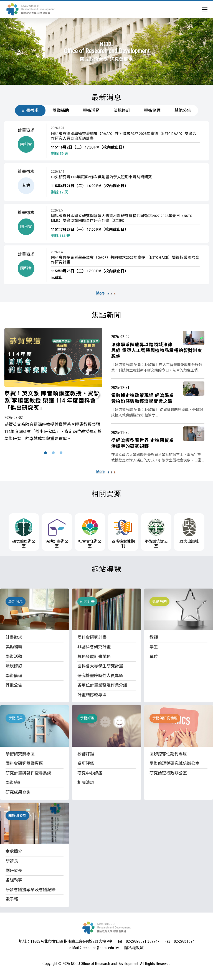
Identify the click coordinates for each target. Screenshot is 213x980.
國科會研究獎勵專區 (24, 763)
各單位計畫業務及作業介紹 (102, 685)
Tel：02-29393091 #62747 (138, 941)
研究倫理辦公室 (24, 533)
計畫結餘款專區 (92, 695)
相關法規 (86, 783)
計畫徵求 (30, 110)
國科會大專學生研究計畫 (100, 666)
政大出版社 (189, 531)
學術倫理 (152, 110)
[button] (45, 453)
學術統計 (14, 783)
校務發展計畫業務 (94, 657)
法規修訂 (122, 110)
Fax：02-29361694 (180, 941)
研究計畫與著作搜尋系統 (28, 773)
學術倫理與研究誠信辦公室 (174, 763)
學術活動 (91, 110)
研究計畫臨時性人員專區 (100, 676)
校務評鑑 (86, 754)
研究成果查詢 (18, 792)
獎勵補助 (61, 110)
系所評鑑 (86, 763)
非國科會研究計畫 (94, 647)
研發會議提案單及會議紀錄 (31, 890)
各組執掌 (14, 880)
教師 (154, 637)
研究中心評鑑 (90, 773)
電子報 (12, 899)
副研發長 (14, 871)
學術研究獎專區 (20, 754)
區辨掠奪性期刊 (123, 533)
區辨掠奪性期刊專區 (168, 754)
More (100, 293)
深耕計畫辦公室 (57, 533)
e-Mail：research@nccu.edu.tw (94, 948)
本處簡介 (14, 851)
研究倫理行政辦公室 (168, 773)
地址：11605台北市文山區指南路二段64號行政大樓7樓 (65, 941)
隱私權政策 (134, 948)
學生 (154, 647)
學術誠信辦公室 (156, 533)
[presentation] (10, 394)
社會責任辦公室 (90, 533)
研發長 (12, 861)
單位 (154, 657)
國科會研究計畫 (92, 637)
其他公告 (183, 110)
